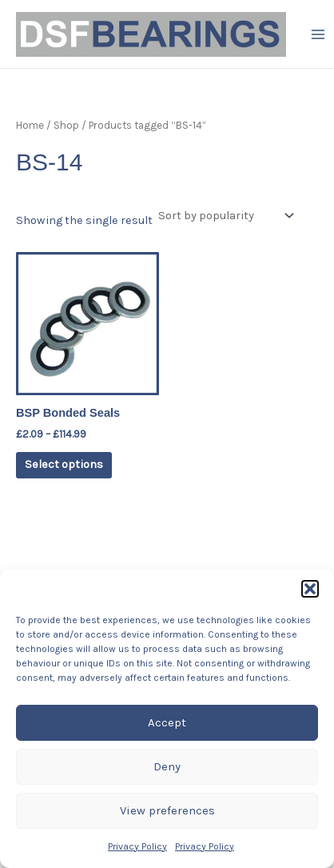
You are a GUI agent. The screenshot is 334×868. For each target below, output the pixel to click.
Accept (167, 722)
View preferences (167, 810)
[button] (310, 589)
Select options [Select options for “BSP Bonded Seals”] (64, 464)
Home (30, 125)
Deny (167, 766)
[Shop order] (225, 216)
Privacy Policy (137, 846)
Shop (66, 125)
